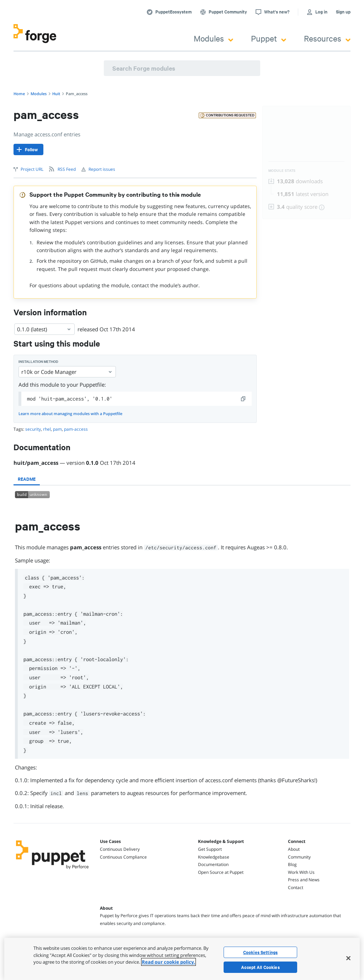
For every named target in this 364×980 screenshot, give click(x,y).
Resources (327, 38)
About (294, 849)
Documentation (213, 864)
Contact (296, 888)
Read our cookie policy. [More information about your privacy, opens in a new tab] (168, 962)
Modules (213, 38)
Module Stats (282, 171)
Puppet (269, 38)
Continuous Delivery (120, 849)
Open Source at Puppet (221, 872)
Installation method (38, 362)
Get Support (210, 849)
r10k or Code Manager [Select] (67, 372)
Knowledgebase (214, 857)
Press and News (304, 880)
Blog (292, 864)
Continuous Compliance (123, 857)
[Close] (348, 958)
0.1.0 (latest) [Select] (44, 329)
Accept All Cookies (260, 967)
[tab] (27, 479)
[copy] (243, 399)
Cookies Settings (260, 952)
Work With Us (301, 872)
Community (299, 857)
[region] (182, 959)
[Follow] (28, 149)
